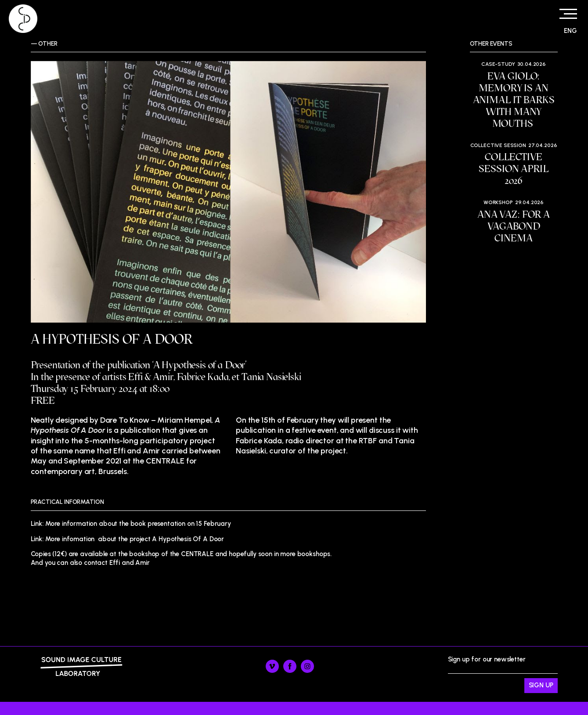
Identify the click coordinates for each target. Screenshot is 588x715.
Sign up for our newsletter (503, 674)
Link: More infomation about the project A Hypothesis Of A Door (128, 539)
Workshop (498, 202)
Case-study (498, 64)
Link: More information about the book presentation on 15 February (131, 524)
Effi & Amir (151, 377)
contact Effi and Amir (117, 563)
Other (48, 44)
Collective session (498, 145)
